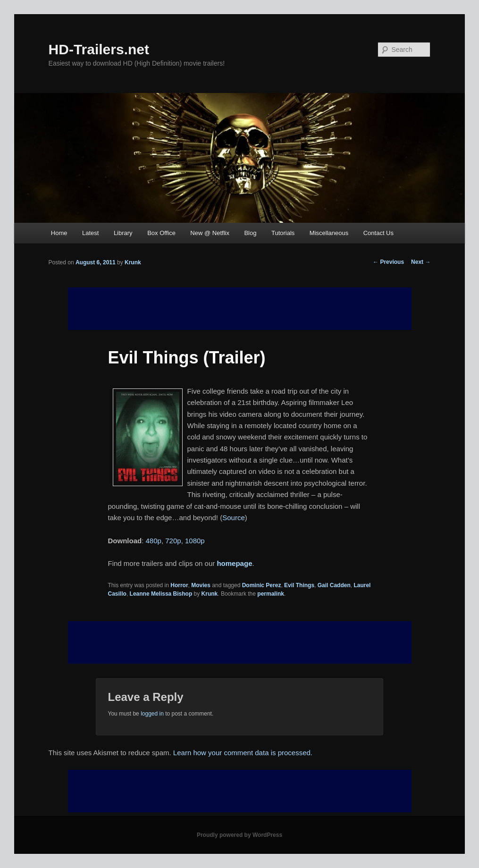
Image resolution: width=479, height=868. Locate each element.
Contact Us (378, 233)
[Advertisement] (240, 642)
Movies (201, 585)
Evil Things (299, 585)
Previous (388, 262)
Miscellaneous (329, 233)
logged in (152, 714)
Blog (250, 233)
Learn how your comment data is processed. (243, 753)
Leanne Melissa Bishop (161, 594)
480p (154, 541)
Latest (90, 233)
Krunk (133, 262)
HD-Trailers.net (99, 49)
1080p (195, 541)
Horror (179, 585)
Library (123, 233)
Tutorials (283, 233)
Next (421, 262)
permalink (271, 594)
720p (173, 541)
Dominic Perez (262, 585)
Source (234, 518)
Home (59, 233)
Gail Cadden (334, 585)
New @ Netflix (210, 233)
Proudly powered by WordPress (239, 835)
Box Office (161, 233)
